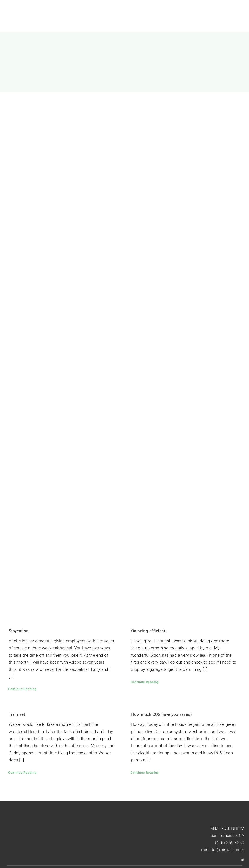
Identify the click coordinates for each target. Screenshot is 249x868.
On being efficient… (150, 631)
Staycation (19, 631)
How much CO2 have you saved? (162, 714)
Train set (17, 714)
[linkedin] (242, 859)
